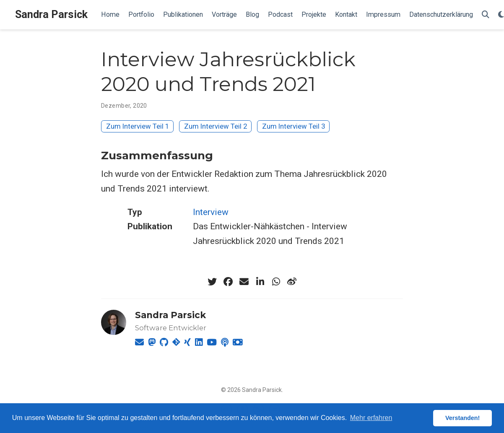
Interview (211, 212)
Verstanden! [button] (462, 418)
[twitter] (212, 282)
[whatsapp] (276, 282)
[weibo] (292, 282)
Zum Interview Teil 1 (138, 126)
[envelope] (244, 282)
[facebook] (228, 282)
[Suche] (486, 15)
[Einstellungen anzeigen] (501, 15)
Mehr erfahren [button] (371, 418)
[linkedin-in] (260, 282)
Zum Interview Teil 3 (294, 126)
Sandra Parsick (51, 14)
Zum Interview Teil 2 (216, 126)
